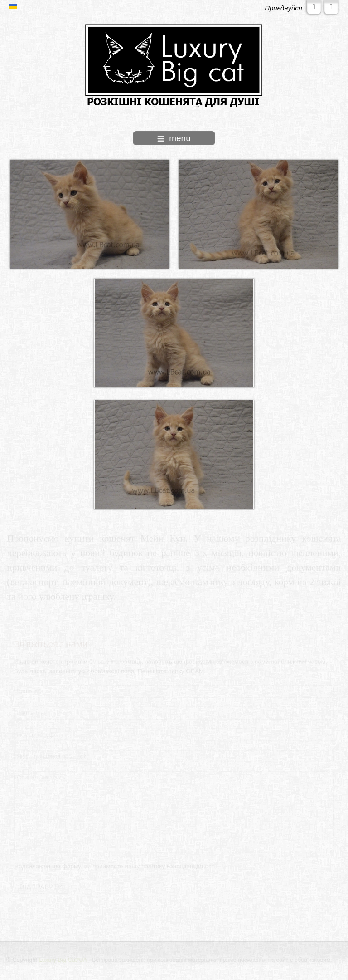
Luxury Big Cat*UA (63, 960)
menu (174, 138)
